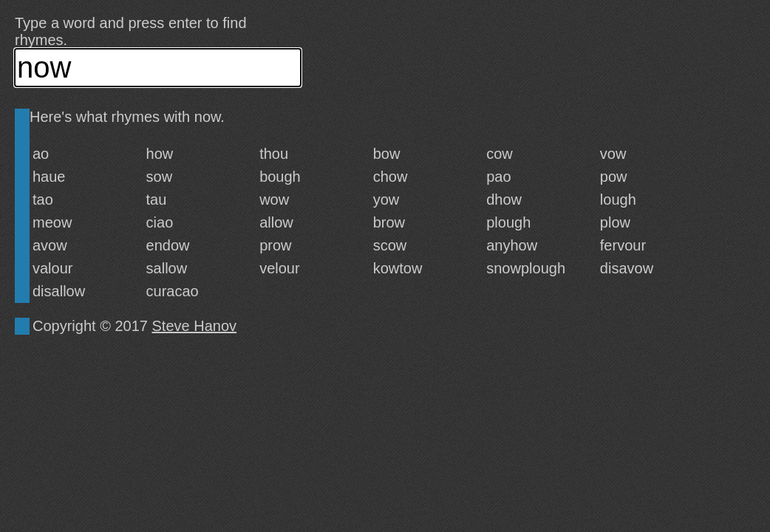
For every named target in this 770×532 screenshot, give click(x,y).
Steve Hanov (195, 326)
